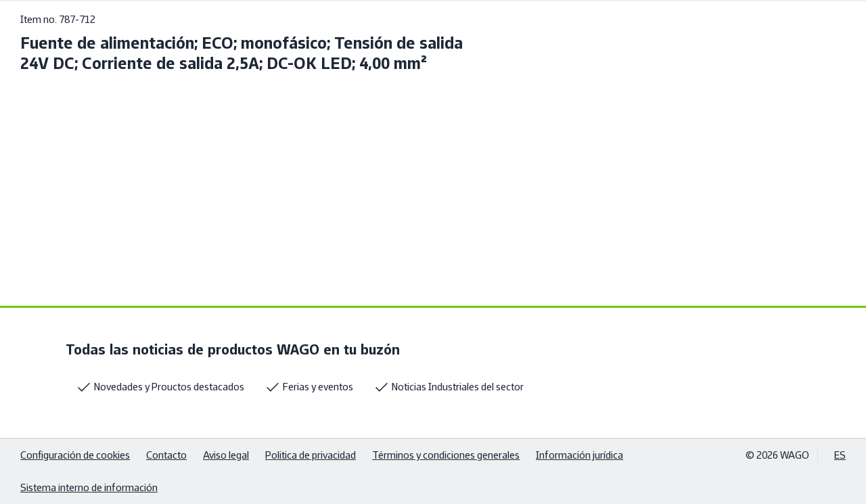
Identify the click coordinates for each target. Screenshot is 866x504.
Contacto (166, 455)
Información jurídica (579, 455)
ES (840, 455)
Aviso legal (226, 455)
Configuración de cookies (75, 455)
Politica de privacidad (311, 455)
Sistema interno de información (89, 487)
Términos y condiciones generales (446, 455)
